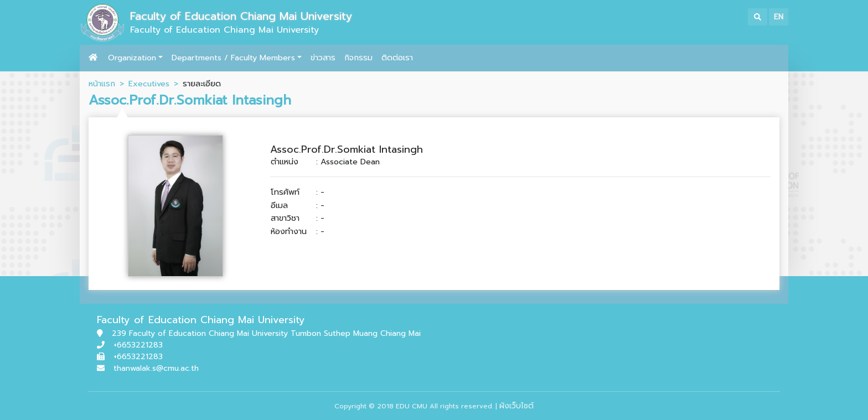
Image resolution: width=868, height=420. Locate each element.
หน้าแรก (102, 84)
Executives (149, 84)
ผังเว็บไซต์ (516, 406)
